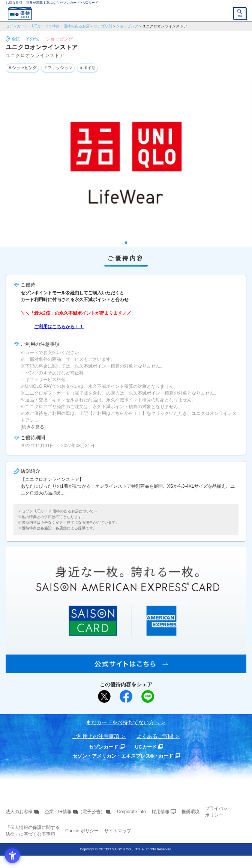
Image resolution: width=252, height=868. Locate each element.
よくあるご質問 (155, 736)
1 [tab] (126, 243)
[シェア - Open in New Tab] (126, 696)
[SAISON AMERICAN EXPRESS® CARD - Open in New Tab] (126, 669)
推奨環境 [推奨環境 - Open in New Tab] (190, 812)
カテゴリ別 (103, 26)
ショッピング (127, 26)
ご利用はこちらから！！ (59, 327)
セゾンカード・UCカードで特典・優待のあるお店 (48, 26)
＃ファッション (58, 68)
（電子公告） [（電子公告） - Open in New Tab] (91, 812)
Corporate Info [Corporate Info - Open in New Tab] (131, 812)
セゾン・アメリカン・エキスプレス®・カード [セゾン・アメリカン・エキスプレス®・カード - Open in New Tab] (123, 756)
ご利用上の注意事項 (96, 736)
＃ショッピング (22, 68)
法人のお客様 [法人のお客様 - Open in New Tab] (19, 812)
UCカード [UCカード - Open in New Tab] (146, 747)
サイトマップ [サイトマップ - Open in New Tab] (118, 831)
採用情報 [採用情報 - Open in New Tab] (160, 812)
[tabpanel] (126, 163)
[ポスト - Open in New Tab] (104, 696)
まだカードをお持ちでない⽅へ (123, 722)
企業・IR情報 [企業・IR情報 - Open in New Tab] (58, 812)
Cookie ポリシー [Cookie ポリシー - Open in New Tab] (82, 831)
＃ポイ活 (87, 68)
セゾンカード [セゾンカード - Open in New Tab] (103, 747)
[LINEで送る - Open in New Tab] (148, 696)
